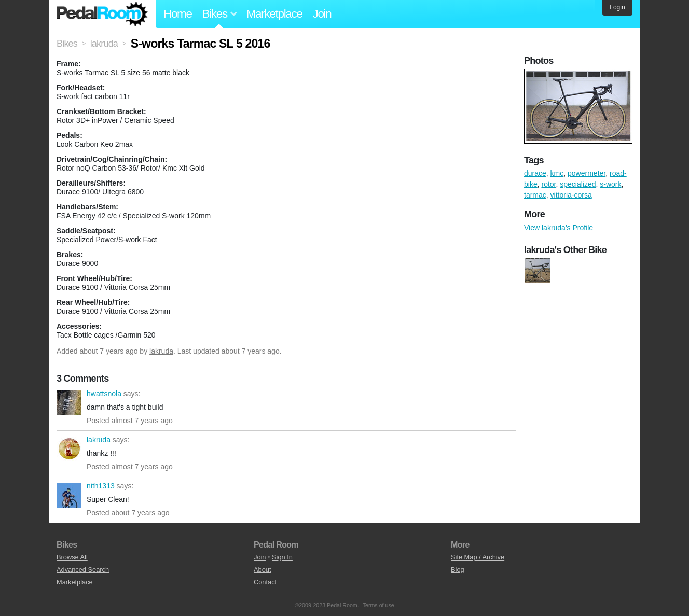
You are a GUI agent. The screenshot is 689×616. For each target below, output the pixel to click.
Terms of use (378, 605)
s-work (610, 184)
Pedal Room (102, 14)
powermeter (587, 173)
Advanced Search (83, 570)
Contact (265, 582)
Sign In (282, 557)
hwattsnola (69, 403)
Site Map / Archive (478, 557)
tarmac (535, 195)
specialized (578, 184)
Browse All (72, 557)
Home (178, 14)
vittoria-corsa (571, 195)
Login (617, 7)
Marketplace (274, 14)
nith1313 (69, 495)
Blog (458, 570)
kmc (557, 173)
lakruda (161, 351)
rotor (548, 184)
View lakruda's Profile (559, 228)
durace (535, 173)
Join (322, 14)
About (262, 570)
